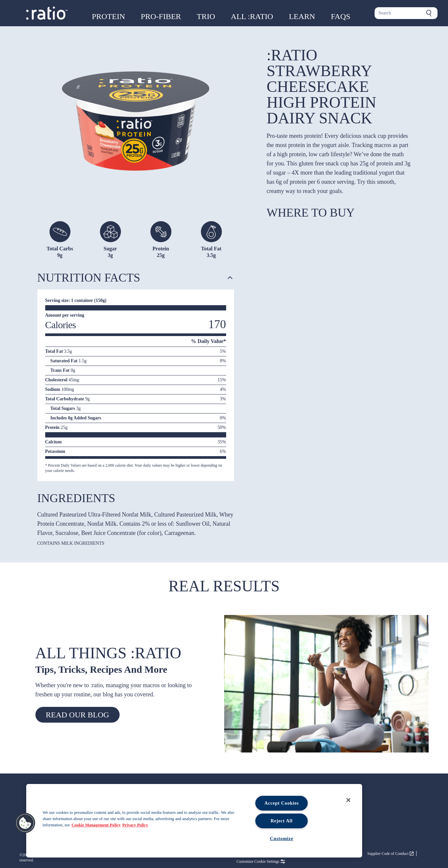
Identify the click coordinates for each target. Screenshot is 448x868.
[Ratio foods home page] (47, 13)
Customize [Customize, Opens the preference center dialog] (282, 838)
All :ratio (252, 16)
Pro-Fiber (161, 16)
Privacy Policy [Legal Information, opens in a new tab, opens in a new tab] (135, 825)
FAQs (341, 16)
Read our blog (78, 715)
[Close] (348, 800)
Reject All (282, 821)
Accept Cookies (282, 803)
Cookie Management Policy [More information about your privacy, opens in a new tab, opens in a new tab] (96, 825)
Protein (108, 16)
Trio (206, 16)
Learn (302, 16)
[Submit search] (429, 13)
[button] (25, 823)
